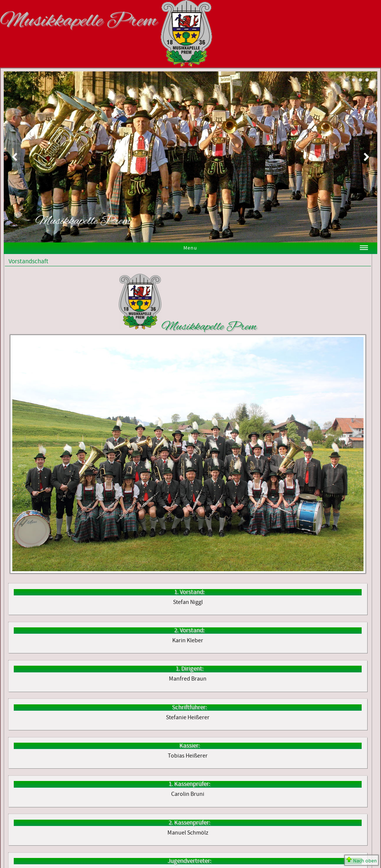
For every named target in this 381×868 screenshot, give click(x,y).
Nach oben (361, 861)
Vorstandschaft (28, 261)
